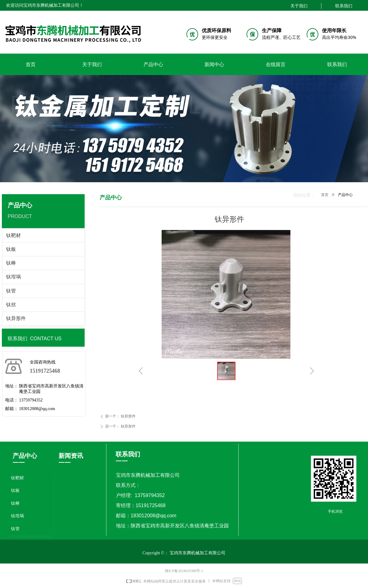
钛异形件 (16, 318)
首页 (325, 195)
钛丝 (11, 305)
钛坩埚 (13, 277)
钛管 (11, 291)
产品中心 (345, 195)
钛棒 (11, 263)
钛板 (11, 249)
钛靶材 (13, 235)
